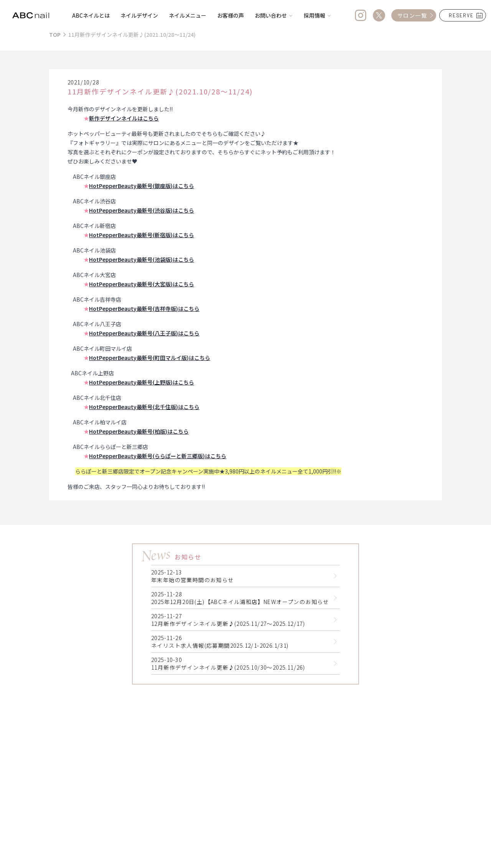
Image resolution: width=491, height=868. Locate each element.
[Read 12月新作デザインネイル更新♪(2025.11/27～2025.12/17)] (335, 620)
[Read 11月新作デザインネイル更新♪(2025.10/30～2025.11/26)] (335, 663)
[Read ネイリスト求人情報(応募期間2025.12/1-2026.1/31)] (335, 642)
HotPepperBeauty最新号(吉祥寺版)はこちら (144, 309)
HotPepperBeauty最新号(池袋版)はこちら (142, 259)
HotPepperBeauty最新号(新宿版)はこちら (142, 235)
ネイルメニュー (188, 15)
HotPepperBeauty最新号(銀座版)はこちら (142, 186)
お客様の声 (231, 15)
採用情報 (318, 15)
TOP (55, 35)
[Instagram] (361, 15)
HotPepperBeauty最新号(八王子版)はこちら (144, 333)
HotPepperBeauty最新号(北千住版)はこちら (144, 407)
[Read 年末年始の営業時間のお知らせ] (335, 576)
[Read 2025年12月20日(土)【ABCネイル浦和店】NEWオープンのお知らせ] (335, 598)
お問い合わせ (274, 15)
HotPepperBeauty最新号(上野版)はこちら (142, 382)
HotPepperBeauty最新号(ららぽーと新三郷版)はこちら (158, 456)
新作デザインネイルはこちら (124, 118)
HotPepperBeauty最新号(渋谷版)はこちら (142, 210)
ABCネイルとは (91, 15)
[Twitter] (379, 15)
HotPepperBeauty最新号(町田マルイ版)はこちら (150, 358)
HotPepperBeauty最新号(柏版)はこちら (139, 431)
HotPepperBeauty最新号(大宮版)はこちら (142, 284)
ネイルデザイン (139, 15)
